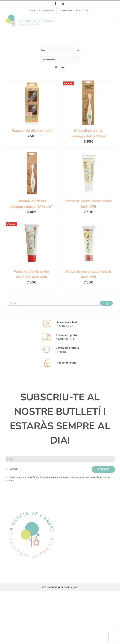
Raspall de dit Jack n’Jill (32, 131)
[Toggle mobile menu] (113, 19)
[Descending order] (78, 50)
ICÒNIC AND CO (71, 587)
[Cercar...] (54, 303)
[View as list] (63, 67)
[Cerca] (106, 303)
